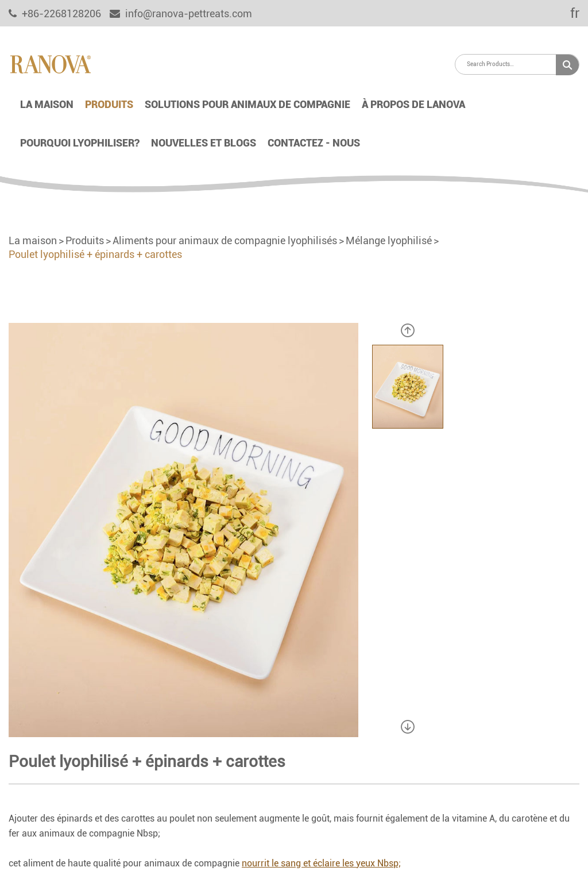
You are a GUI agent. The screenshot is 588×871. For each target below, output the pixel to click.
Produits (109, 104)
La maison (47, 104)
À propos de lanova (413, 104)
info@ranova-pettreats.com (181, 14)
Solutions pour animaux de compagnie (247, 104)
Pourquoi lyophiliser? (80, 143)
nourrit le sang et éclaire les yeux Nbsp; (321, 863)
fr (567, 13)
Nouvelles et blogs (204, 143)
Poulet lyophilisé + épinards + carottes (95, 254)
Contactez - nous (314, 143)
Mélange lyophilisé (389, 240)
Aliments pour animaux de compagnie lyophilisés (225, 240)
